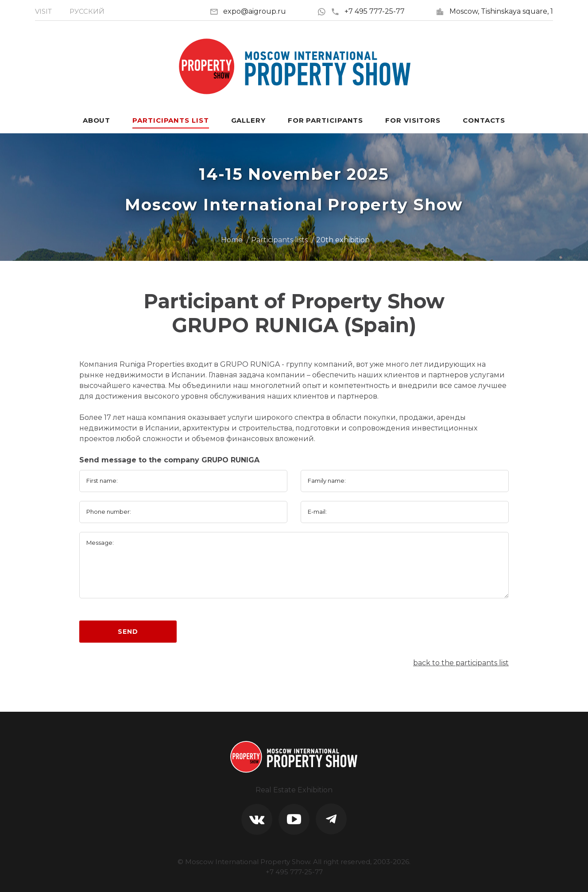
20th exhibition (343, 240)
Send (128, 632)
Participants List (170, 120)
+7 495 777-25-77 (368, 11)
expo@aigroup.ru (255, 11)
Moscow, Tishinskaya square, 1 (501, 11)
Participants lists (279, 240)
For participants (325, 120)
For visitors (413, 120)
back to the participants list (461, 663)
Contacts (484, 120)
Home (232, 240)
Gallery (248, 120)
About (97, 120)
